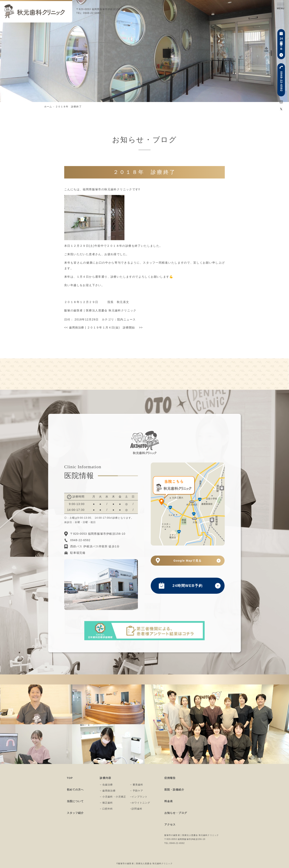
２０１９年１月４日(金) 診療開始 (115, 327)
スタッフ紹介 (75, 813)
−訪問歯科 (136, 809)
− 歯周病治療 (108, 791)
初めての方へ (75, 790)
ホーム (48, 107)
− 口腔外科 (106, 809)
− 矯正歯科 (106, 803)
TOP (70, 778)
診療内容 (105, 778)
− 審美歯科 (137, 785)
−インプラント (139, 797)
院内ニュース (126, 319)
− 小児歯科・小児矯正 (113, 797)
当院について (75, 801)
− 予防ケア (137, 791)
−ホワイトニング (140, 803)
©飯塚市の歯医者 (125, 863)
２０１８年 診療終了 (69, 107)
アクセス (170, 825)
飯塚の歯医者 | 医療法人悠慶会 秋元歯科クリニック (100, 310)
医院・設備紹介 (174, 790)
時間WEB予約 (281, 44)
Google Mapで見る (187, 561)
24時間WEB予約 (187, 586)
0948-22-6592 (281, 81)
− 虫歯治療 (106, 785)
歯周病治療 (74, 327)
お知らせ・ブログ (176, 813)
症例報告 (170, 778)
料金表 (169, 801)
